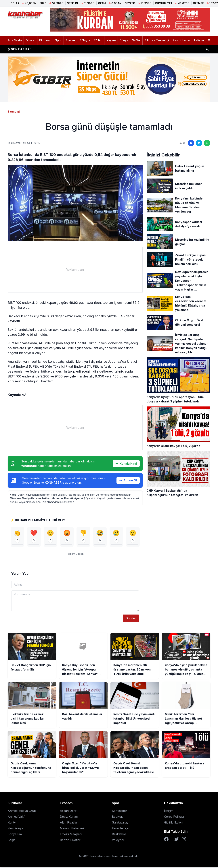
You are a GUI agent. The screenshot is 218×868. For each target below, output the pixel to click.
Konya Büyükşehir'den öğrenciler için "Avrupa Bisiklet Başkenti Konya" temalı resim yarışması (104, 49)
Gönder (131, 619)
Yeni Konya (15, 829)
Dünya (124, 40)
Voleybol (118, 841)
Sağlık (136, 40)
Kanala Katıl (126, 464)
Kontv (12, 823)
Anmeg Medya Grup (22, 812)
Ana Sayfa (15, 40)
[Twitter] (177, 840)
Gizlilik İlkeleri (173, 823)
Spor (58, 40)
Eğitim (98, 40)
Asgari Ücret (69, 812)
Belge (12, 841)
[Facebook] (166, 840)
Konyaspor (119, 812)
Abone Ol (128, 480)
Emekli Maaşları (71, 835)
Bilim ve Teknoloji (157, 40)
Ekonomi (45, 40)
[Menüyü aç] (209, 40)
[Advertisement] (75, 270)
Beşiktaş (118, 817)
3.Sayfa (85, 40)
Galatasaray (120, 823)
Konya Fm (15, 835)
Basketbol (119, 835)
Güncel (30, 40)
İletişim (199, 40)
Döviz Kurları (69, 817)
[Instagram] (184, 840)
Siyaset (71, 40)
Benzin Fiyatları (71, 841)
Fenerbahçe (120, 829)
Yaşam (111, 40)
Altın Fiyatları (69, 823)
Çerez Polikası (174, 817)
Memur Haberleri (72, 829)
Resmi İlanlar (181, 40)
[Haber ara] (207, 49)
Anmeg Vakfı (17, 817)
